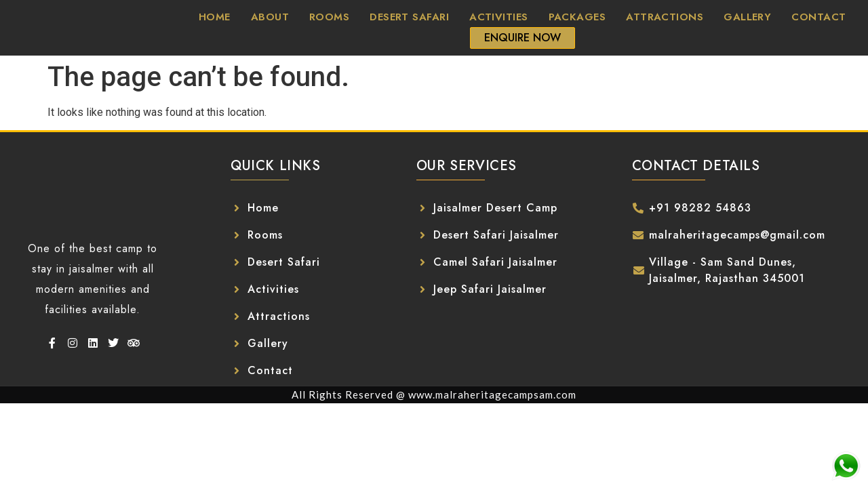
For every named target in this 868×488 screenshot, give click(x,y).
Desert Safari (409, 17)
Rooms (329, 17)
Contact (818, 17)
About (270, 17)
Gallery (747, 17)
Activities (499, 17)
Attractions (665, 17)
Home (215, 17)
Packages (577, 17)
